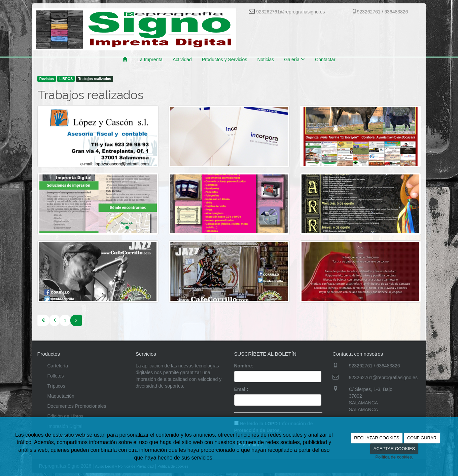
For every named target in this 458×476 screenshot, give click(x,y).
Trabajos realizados (95, 79)
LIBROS (66, 79)
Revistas (47, 79)
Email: (241, 389)
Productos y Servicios (225, 59)
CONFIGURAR (422, 438)
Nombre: (244, 366)
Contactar (325, 59)
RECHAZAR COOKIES (377, 438)
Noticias (266, 59)
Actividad (182, 59)
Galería (294, 59)
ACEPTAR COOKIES (394, 449)
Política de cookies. (394, 457)
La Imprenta (150, 59)
